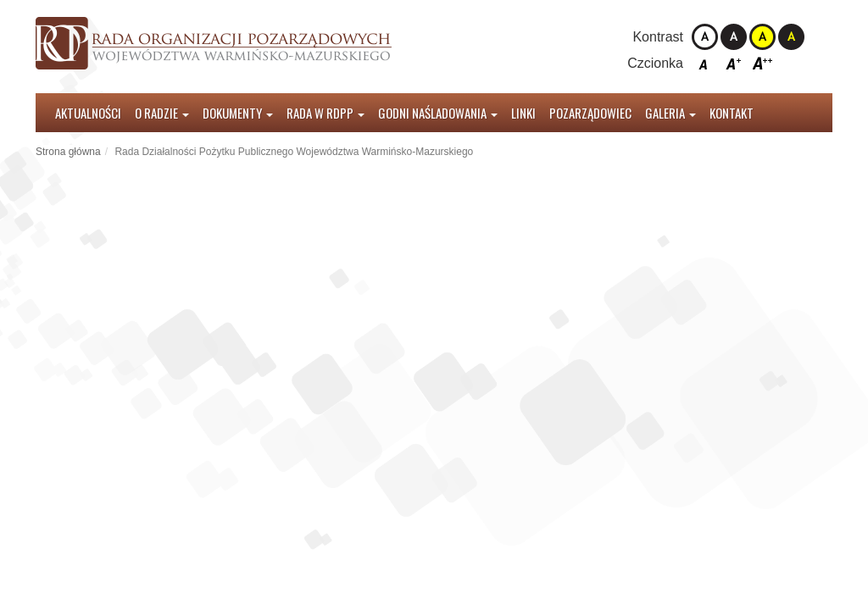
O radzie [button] (162, 113)
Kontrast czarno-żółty (791, 37)
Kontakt (732, 113)
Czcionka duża (762, 63)
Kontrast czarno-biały (734, 37)
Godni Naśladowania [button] (438, 113)
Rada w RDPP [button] (325, 113)
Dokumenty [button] (238, 113)
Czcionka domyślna (705, 63)
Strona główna (68, 152)
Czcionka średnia (734, 63)
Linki (523, 113)
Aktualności (88, 113)
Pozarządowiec (590, 113)
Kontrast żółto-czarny (762, 37)
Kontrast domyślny (705, 37)
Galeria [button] (670, 113)
